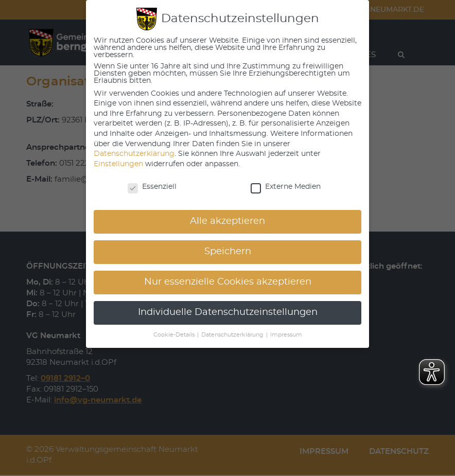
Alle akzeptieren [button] (227, 221)
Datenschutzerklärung (134, 154)
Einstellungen (118, 164)
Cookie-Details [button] (175, 335)
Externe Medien (286, 187)
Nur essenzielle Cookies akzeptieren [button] (228, 282)
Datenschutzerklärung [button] (233, 335)
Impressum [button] (286, 335)
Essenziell (152, 187)
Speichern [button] (228, 252)
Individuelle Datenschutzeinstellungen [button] (228, 312)
